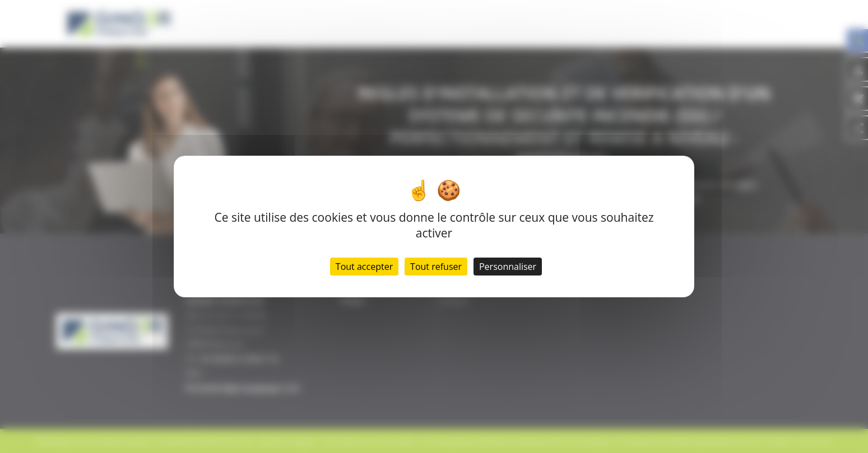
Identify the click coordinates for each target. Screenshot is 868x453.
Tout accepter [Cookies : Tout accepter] (364, 267)
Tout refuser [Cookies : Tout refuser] (436, 267)
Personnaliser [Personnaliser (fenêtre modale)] (508, 267)
